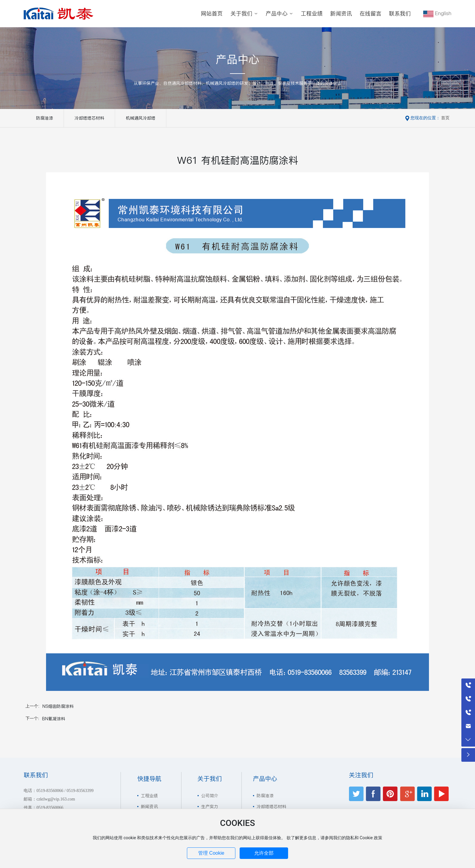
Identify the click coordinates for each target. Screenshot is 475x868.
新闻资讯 (149, 807)
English (437, 13)
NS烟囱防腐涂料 (58, 706)
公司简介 (210, 796)
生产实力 (210, 807)
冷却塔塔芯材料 (89, 118)
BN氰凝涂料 (54, 719)
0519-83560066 (50, 791)
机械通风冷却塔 (141, 118)
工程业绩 (149, 796)
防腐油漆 (45, 118)
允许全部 (264, 853)
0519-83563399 (80, 791)
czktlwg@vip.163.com (56, 799)
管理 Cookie (211, 853)
